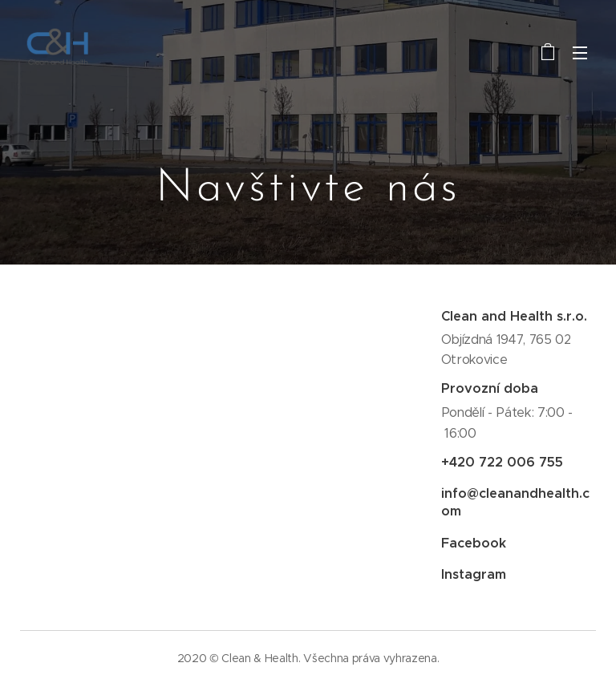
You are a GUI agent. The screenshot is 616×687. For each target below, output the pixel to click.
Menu (580, 53)
